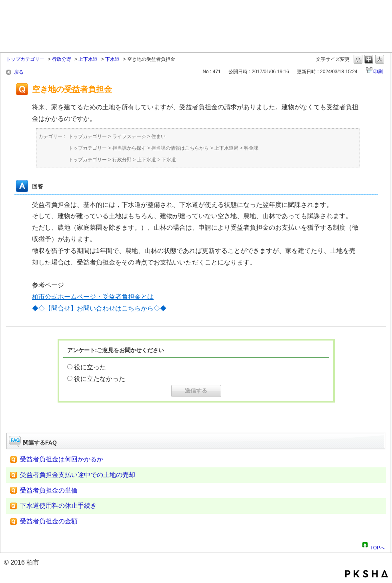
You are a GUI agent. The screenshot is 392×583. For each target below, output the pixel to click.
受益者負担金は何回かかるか (62, 459)
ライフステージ (129, 136)
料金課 (251, 148)
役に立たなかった (100, 379)
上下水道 (88, 59)
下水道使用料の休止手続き (58, 506)
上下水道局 (226, 148)
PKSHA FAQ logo (367, 574)
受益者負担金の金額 (49, 521)
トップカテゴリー (25, 59)
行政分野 (62, 59)
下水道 (112, 59)
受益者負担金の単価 (49, 490)
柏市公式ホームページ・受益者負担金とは (93, 297)
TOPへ (378, 547)
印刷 (378, 72)
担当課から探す (129, 148)
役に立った (90, 367)
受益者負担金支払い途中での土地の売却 (78, 475)
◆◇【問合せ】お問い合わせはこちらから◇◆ (99, 308)
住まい (158, 136)
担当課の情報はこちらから (180, 148)
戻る (19, 72)
